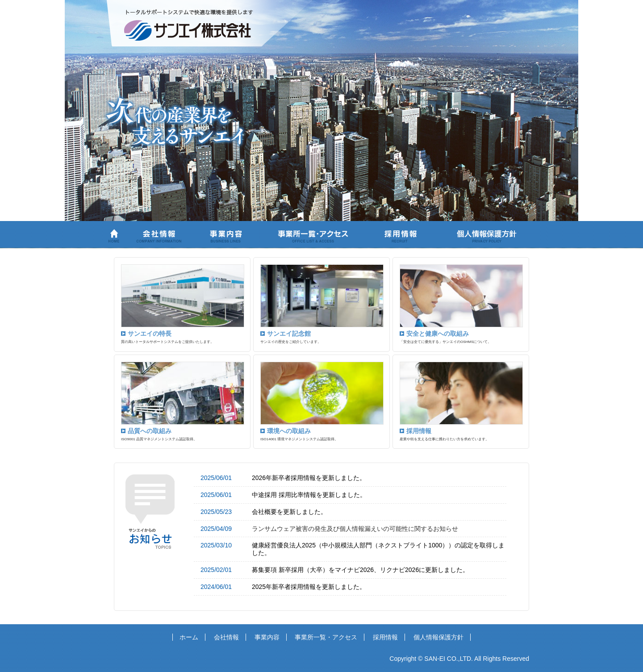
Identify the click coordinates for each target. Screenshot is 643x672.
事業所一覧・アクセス (326, 637)
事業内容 (267, 637)
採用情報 (385, 637)
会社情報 (226, 637)
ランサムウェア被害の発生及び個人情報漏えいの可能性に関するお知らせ (355, 529)
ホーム (189, 637)
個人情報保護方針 (438, 637)
